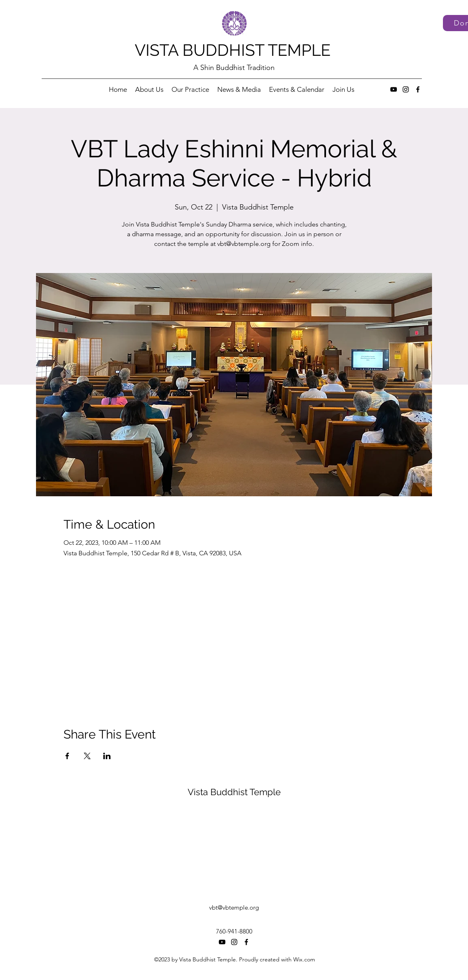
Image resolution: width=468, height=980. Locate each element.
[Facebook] (418, 89)
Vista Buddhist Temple (234, 792)
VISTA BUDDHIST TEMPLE (233, 50)
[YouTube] (394, 89)
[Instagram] (406, 89)
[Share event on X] (87, 756)
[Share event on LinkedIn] (107, 756)
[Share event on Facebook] (67, 756)
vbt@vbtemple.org (234, 907)
